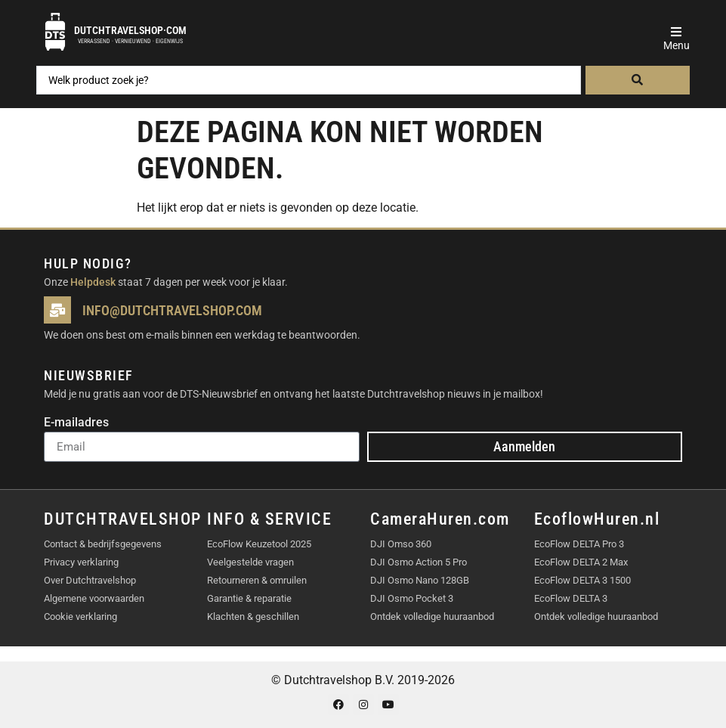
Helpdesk (93, 282)
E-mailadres (76, 423)
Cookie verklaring (80, 616)
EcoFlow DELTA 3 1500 (582, 580)
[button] (677, 32)
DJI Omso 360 (401, 544)
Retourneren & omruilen (257, 580)
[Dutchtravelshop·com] (55, 32)
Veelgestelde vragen (250, 562)
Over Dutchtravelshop (90, 580)
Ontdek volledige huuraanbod (432, 616)
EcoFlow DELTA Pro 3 (579, 544)
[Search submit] (638, 80)
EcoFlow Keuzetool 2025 (259, 544)
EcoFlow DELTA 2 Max (581, 562)
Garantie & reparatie (249, 598)
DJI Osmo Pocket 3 (412, 598)
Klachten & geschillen (253, 616)
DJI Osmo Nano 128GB (420, 580)
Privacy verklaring (81, 562)
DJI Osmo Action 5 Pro (419, 562)
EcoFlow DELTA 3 (571, 598)
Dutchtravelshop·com (130, 30)
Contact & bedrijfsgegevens (103, 544)
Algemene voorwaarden (94, 598)
